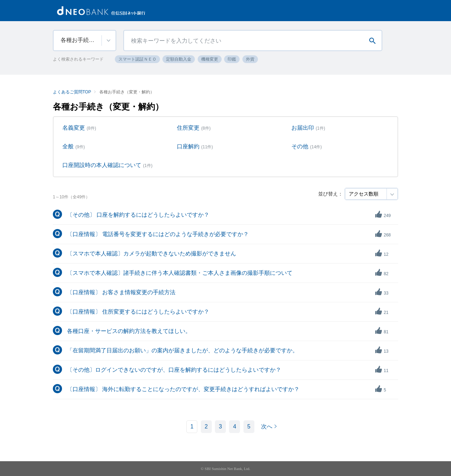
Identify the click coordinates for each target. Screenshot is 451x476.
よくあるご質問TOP (72, 92)
